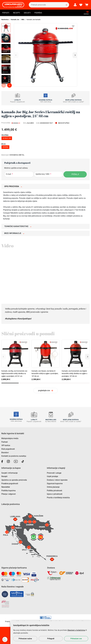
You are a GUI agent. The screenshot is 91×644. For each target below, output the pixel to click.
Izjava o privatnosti (55, 494)
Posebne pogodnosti (10, 483)
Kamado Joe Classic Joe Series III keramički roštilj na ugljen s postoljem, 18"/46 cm (45, 374)
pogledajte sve (44, 390)
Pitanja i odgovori (9, 494)
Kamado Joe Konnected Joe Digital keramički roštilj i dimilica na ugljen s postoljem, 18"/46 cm (74, 374)
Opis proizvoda (13, 186)
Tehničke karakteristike (18, 226)
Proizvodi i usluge (54, 473)
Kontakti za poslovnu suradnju (14, 456)
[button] (75, 55)
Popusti (6, 13)
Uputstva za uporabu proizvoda (14, 480)
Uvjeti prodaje (52, 476)
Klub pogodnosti (8, 449)
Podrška (40, 13)
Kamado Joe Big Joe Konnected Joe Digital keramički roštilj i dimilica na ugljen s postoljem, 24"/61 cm (14, 374)
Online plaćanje (53, 487)
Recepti (17, 13)
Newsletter (6, 487)
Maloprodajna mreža (10, 438)
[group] (45, 55)
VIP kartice (6, 445)
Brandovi (5, 452)
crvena (5, 147)
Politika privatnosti (54, 490)
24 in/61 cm (7, 138)
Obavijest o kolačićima (76, 630)
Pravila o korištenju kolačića (58, 497)
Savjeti (28, 13)
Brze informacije (14, 233)
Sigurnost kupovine (55, 483)
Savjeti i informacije (9, 473)
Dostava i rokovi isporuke (57, 480)
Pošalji (75, 174)
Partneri (5, 441)
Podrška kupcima (8, 490)
